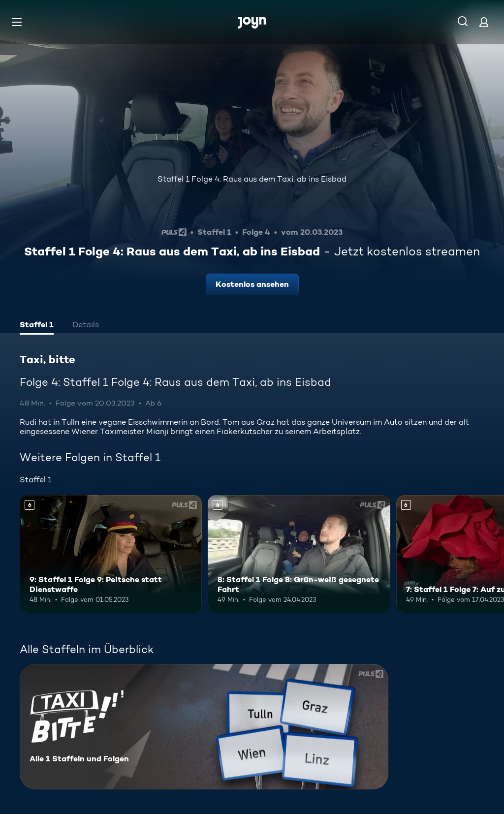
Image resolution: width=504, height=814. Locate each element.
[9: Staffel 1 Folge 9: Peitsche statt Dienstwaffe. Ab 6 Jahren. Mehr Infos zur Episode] (111, 554)
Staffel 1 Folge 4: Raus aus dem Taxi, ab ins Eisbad (252, 179)
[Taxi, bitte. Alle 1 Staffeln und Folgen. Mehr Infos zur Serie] (204, 727)
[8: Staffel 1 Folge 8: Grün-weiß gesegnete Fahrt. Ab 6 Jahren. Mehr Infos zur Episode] (299, 554)
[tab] (37, 326)
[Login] (484, 22)
